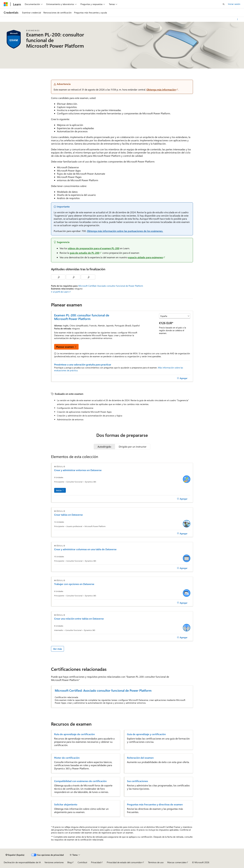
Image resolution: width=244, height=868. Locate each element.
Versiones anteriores (54, 862)
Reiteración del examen (140, 758)
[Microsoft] (6, 4)
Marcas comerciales (177, 862)
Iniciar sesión (234, 4)
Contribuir (82, 862)
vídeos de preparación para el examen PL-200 (94, 248)
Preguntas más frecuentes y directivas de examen (155, 804)
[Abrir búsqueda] (224, 4)
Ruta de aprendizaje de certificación (74, 734)
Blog (69, 862)
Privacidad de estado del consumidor (124, 862)
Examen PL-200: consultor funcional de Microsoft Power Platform (82, 317)
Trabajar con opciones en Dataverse (74, 584)
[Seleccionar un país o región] (175, 316)
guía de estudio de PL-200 (84, 253)
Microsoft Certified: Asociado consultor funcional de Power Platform (111, 286)
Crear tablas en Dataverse (68, 515)
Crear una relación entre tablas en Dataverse (79, 619)
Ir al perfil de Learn (60, 292)
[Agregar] (182, 378)
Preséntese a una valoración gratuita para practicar (83, 364)
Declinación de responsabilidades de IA (22, 862)
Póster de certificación (67, 758)
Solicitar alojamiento (66, 804)
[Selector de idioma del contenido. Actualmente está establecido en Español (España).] (15, 855)
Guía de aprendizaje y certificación (146, 734)
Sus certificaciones (137, 781)
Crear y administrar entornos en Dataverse (78, 470)
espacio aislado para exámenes (145, 257)
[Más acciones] (238, 19)
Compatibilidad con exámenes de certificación (80, 781)
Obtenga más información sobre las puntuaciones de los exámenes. (125, 231)
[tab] (104, 447)
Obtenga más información (161, 89)
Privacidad (96, 862)
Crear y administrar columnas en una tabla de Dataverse (85, 549)
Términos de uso (156, 862)
